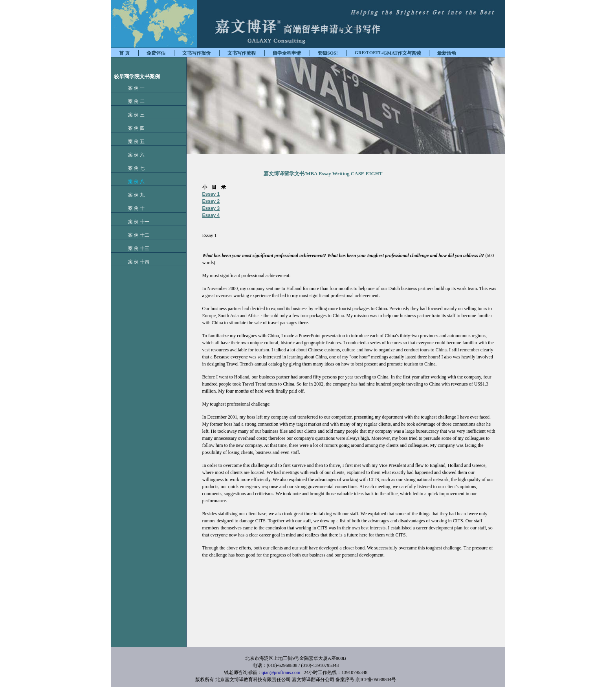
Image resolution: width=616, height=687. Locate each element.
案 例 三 (132, 115)
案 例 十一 (135, 222)
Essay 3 (211, 208)
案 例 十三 (135, 248)
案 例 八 (132, 182)
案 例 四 (132, 128)
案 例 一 (132, 88)
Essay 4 (211, 215)
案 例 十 (132, 208)
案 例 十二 (135, 235)
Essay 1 (211, 194)
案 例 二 (132, 101)
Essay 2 (211, 201)
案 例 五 (132, 141)
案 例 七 (132, 168)
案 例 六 (132, 155)
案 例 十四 (135, 262)
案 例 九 (132, 195)
